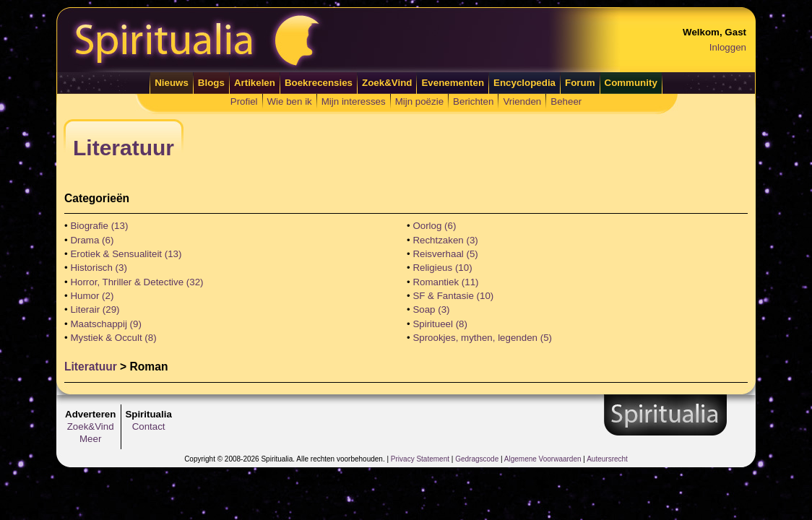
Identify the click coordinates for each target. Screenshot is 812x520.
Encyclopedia (524, 83)
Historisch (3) (99, 268)
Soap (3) (431, 309)
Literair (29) (95, 309)
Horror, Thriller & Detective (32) (137, 282)
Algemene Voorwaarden (543, 459)
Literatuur (91, 367)
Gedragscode (477, 459)
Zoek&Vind (387, 83)
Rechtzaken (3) (445, 240)
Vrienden (522, 101)
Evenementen (453, 83)
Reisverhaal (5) (445, 254)
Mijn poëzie (419, 101)
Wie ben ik (290, 101)
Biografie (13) (99, 226)
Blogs (211, 83)
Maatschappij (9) (106, 324)
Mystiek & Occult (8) (113, 338)
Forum (580, 83)
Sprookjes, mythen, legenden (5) (482, 338)
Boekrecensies (319, 83)
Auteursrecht (607, 459)
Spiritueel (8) (440, 324)
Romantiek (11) (445, 282)
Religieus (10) (442, 268)
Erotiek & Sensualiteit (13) (126, 254)
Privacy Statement (420, 459)
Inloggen (728, 47)
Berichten (473, 101)
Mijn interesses (354, 101)
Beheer (566, 101)
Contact (149, 426)
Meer (90, 439)
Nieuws (172, 83)
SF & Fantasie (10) (453, 296)
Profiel (244, 101)
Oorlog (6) (434, 226)
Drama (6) (92, 240)
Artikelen (255, 83)
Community (631, 83)
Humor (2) (92, 296)
